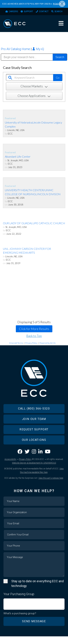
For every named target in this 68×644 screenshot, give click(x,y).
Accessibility (10, 459)
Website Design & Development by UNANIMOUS (34, 463)
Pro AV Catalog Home (16, 49)
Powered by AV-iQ (47, 343)
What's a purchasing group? (20, 613)
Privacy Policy (31, 343)
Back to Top (34, 336)
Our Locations (34, 440)
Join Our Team (34, 419)
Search (58, 11)
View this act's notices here (51, 478)
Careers (13, 11)
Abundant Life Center (18, 156)
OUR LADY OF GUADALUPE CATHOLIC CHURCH (34, 223)
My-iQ (38, 49)
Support (28, 11)
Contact (44, 11)
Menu (61, 23)
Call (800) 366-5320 (34, 409)
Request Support (34, 429)
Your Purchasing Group (19, 594)
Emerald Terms (16, 343)
